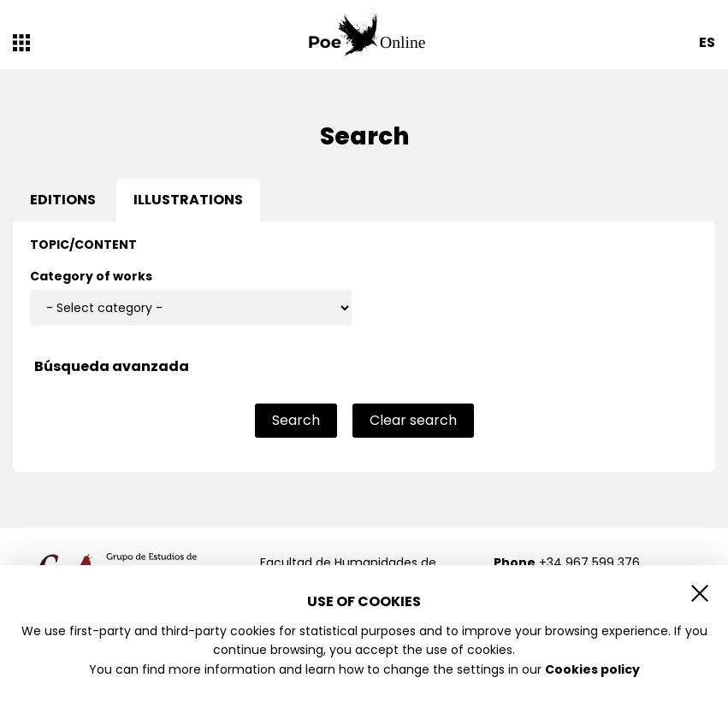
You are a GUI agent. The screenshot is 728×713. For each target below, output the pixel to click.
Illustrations (188, 200)
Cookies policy (592, 669)
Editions (63, 200)
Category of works (91, 276)
